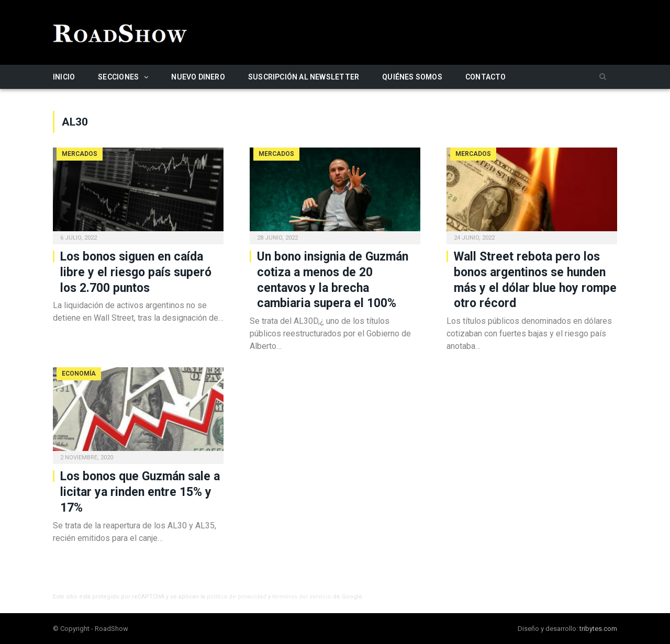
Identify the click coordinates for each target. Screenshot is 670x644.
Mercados (80, 154)
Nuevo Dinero (198, 77)
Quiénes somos (412, 77)
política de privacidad (237, 597)
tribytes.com (598, 629)
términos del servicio (302, 597)
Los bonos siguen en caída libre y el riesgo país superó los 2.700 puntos (136, 272)
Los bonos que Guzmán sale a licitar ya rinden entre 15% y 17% (140, 492)
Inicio (64, 77)
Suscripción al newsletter (304, 77)
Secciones (118, 77)
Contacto (486, 77)
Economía (79, 374)
